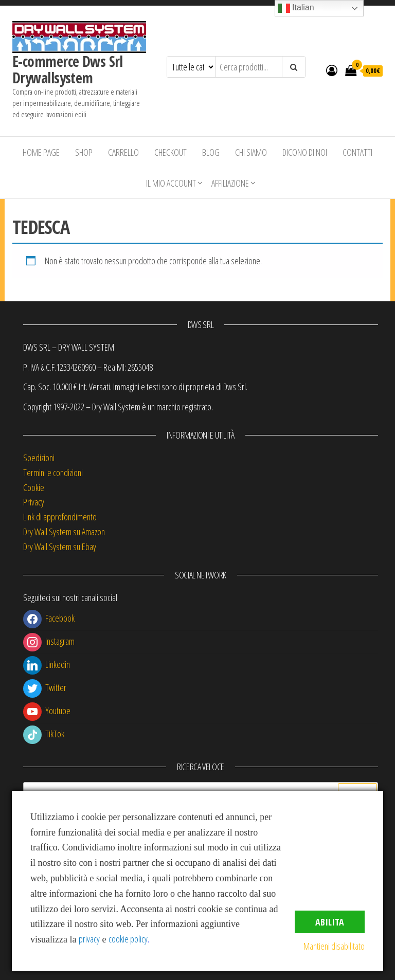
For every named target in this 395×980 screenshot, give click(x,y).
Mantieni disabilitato (334, 946)
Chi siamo (251, 152)
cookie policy (128, 939)
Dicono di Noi (305, 152)
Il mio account (171, 183)
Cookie (34, 487)
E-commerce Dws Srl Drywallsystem (68, 69)
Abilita (330, 922)
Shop (84, 152)
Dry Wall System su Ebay (60, 547)
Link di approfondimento (60, 517)
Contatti (357, 152)
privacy (89, 939)
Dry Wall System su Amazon (64, 532)
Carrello (123, 152)
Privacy (34, 502)
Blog (211, 152)
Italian (296, 8)
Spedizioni (39, 458)
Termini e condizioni (53, 473)
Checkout (170, 152)
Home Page (41, 152)
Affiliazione (230, 183)
